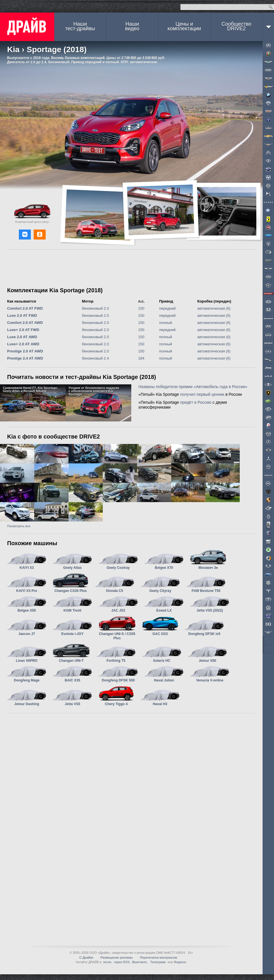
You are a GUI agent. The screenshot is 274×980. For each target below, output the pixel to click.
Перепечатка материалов (158, 957)
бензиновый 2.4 (95, 358)
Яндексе (180, 962)
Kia (13, 49)
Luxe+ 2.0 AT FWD (23, 330)
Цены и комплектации (184, 26)
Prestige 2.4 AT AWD (25, 358)
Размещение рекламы (117, 957)
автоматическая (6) (214, 308)
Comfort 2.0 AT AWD (25, 323)
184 (141, 358)
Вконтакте (139, 962)
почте (107, 962)
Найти (271, 7)
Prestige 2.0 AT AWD (25, 351)
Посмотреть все (19, 526)
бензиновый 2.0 (95, 308)
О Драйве (86, 957)
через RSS (122, 962)
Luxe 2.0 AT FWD (22, 315)
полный (165, 323)
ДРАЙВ (27, 27)
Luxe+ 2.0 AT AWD (23, 344)
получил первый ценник (202, 394)
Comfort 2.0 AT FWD (25, 308)
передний (167, 308)
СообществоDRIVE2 (236, 26)
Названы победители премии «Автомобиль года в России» (193, 387)
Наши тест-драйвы (80, 26)
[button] (25, 235)
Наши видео (132, 26)
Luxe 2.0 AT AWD (22, 337)
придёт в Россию (196, 402)
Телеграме (158, 962)
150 (141, 308)
